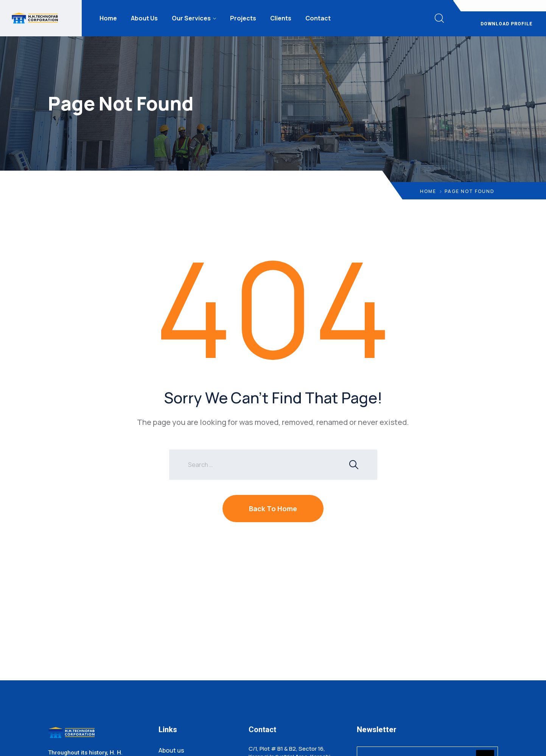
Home (108, 18)
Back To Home (273, 509)
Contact (318, 18)
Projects (243, 18)
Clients (281, 18)
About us (171, 750)
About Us (144, 18)
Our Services (191, 18)
